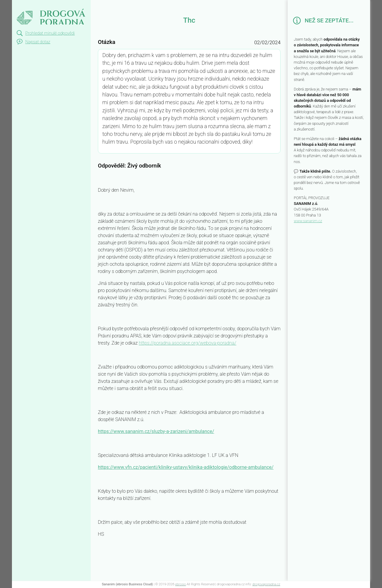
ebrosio (181, 584)
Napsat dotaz (38, 42)
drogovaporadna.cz (266, 584)
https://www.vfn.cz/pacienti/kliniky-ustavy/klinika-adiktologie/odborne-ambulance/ (186, 467)
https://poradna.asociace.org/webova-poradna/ (188, 343)
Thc (18, 5)
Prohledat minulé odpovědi (50, 33)
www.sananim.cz (308, 221)
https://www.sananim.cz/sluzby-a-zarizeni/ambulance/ (156, 431)
